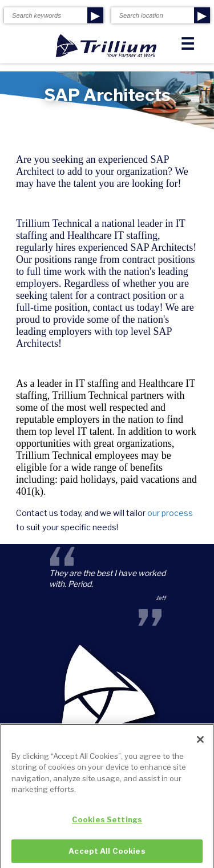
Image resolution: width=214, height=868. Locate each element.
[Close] (200, 743)
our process (170, 513)
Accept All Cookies (107, 854)
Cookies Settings (107, 823)
